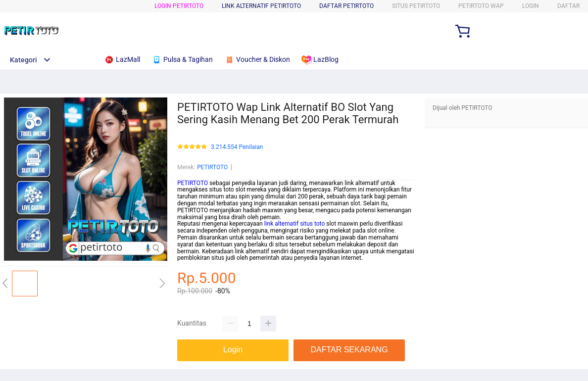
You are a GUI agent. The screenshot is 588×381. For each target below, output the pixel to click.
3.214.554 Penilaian (237, 147)
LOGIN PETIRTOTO (179, 6)
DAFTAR (568, 6)
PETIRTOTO (212, 167)
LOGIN (531, 6)
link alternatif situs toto (295, 224)
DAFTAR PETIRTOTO (346, 6)
